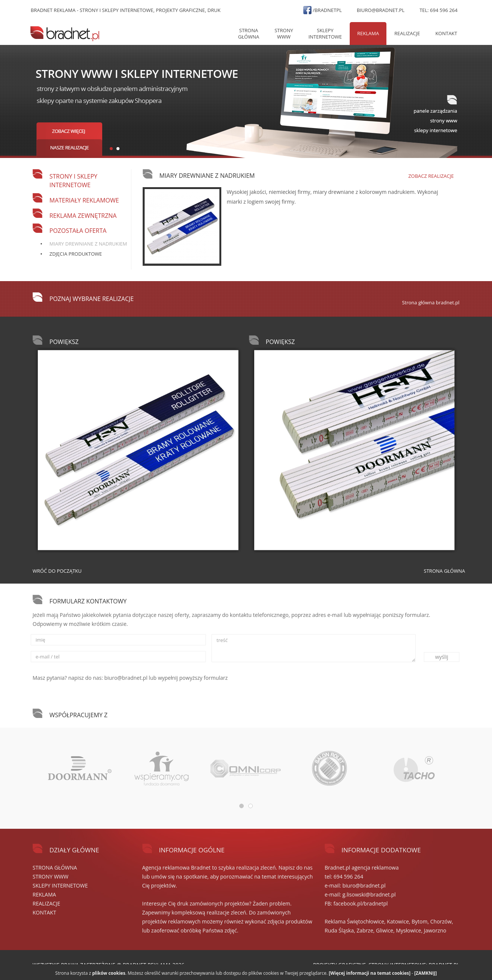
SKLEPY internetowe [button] (325, 34)
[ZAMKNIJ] (425, 973)
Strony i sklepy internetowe (73, 181)
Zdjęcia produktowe (76, 254)
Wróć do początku (57, 571)
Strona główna (249, 34)
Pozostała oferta (78, 231)
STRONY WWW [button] (284, 34)
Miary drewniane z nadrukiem (88, 244)
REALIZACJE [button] (407, 33)
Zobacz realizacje (431, 176)
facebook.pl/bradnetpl (361, 903)
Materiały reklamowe (84, 200)
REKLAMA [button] (368, 33)
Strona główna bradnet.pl (431, 302)
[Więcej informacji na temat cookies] (370, 973)
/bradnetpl (327, 10)
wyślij (442, 657)
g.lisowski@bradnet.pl (369, 894)
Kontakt (446, 33)
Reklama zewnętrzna (83, 216)
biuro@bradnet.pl (381, 10)
